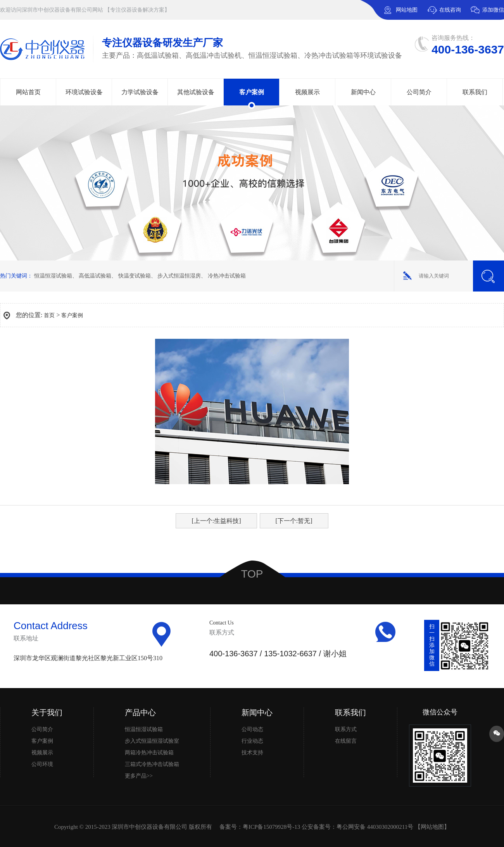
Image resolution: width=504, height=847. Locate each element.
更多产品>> (139, 776)
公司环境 (42, 764)
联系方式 (346, 729)
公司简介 (419, 92)
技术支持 (252, 753)
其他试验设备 (196, 92)
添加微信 (487, 13)
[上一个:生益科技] (216, 521)
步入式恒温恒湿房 (179, 276)
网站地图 (407, 10)
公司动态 (252, 729)
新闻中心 (363, 92)
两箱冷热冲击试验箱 (149, 753)
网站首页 (28, 92)
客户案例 (252, 92)
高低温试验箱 (95, 276)
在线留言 (346, 741)
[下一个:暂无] (294, 521)
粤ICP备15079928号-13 (271, 827)
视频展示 (307, 92)
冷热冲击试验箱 (227, 276)
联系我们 (475, 92)
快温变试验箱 (135, 276)
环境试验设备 (84, 92)
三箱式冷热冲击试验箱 (152, 764)
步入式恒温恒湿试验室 (152, 741)
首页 (49, 315)
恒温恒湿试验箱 (53, 276)
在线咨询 (450, 10)
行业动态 (252, 741)
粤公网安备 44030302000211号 (375, 827)
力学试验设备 (140, 92)
